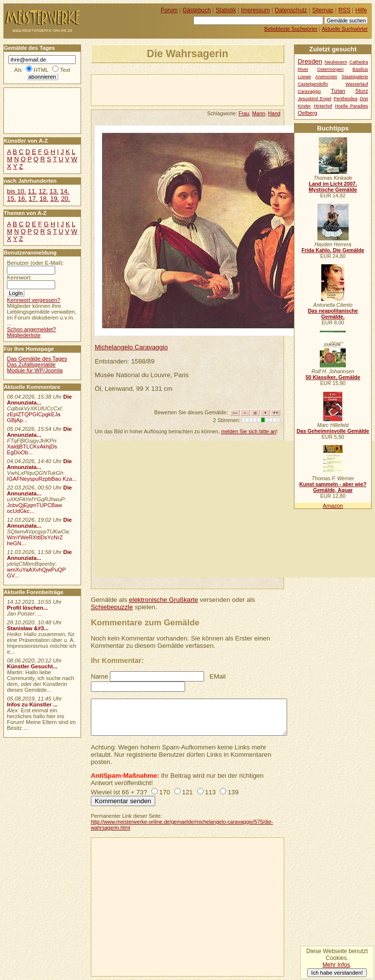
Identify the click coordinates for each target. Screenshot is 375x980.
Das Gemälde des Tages (37, 359)
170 (165, 792)
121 (187, 792)
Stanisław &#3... (28, 628)
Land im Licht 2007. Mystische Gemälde (333, 187)
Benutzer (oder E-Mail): (35, 263)
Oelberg (308, 113)
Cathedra (359, 62)
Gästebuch (197, 10)
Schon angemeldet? (31, 329)
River (303, 69)
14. (64, 191)
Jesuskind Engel (315, 99)
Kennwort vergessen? (33, 300)
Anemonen (326, 77)
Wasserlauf (357, 84)
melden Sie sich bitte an (249, 431)
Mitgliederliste (24, 335)
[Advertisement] (206, 89)
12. (43, 191)
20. (65, 199)
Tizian (338, 91)
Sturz (361, 91)
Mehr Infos (336, 965)
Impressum (256, 10)
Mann (259, 113)
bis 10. (16, 191)
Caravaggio (309, 91)
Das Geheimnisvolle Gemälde (333, 431)
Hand (274, 113)
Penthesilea (345, 99)
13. (54, 191)
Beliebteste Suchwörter (291, 29)
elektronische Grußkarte (164, 600)
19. (55, 199)
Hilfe (361, 10)
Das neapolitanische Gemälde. (333, 314)
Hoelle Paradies (352, 106)
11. (32, 191)
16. (22, 199)
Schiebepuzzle (112, 607)
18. (44, 199)
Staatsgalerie (355, 77)
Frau (244, 113)
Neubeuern (336, 62)
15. (11, 199)
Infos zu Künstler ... (32, 704)
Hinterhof (323, 106)
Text (65, 70)
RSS (344, 10)
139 (233, 792)
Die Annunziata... (39, 400)
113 (210, 792)
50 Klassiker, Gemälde (333, 377)
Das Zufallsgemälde (31, 364)
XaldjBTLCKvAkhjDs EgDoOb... (32, 449)
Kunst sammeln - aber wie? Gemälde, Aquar (333, 487)
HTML (41, 70)
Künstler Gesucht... (32, 666)
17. (33, 199)
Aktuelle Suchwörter (345, 29)
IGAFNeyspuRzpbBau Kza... (42, 479)
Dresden (310, 61)
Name (99, 676)
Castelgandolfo (313, 84)
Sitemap (323, 10)
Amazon (333, 506)
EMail (218, 676)
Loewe (304, 77)
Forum (169, 10)
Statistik (226, 10)
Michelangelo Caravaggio (131, 347)
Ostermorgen (330, 69)
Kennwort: (19, 277)
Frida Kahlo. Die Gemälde (333, 250)
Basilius (360, 69)
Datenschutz (291, 10)
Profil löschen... (27, 608)
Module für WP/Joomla (35, 370)
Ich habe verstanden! (337, 973)
